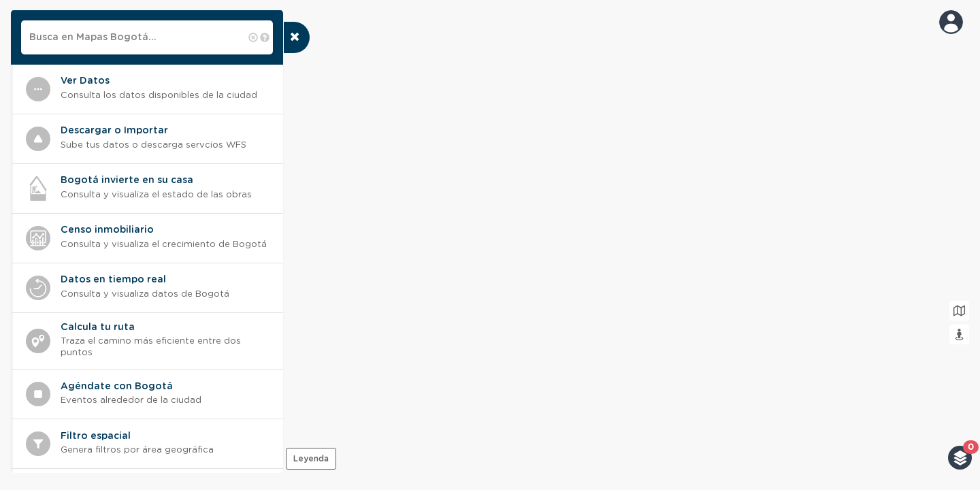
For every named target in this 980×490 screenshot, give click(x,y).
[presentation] (296, 37)
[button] (960, 458)
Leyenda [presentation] (311, 459)
